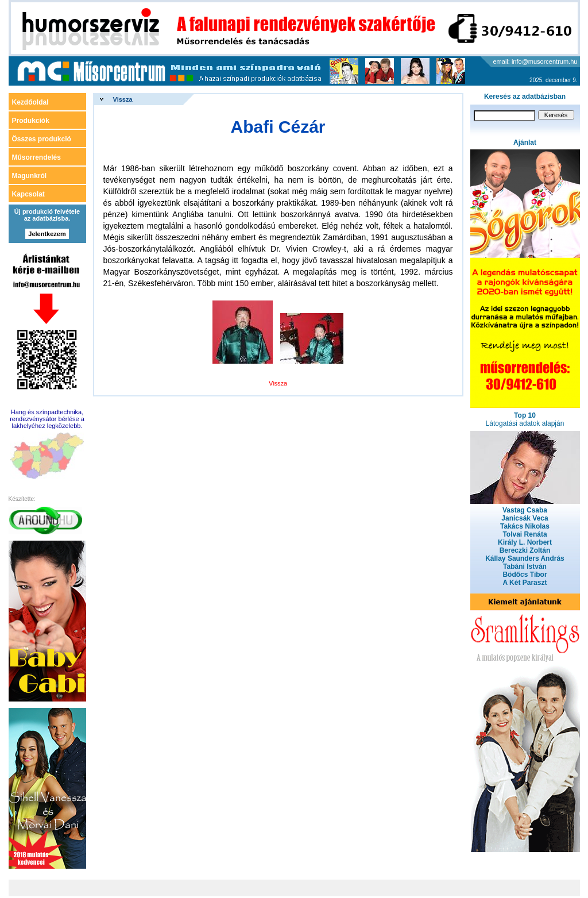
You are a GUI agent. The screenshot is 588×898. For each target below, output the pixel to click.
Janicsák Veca (525, 518)
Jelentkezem (47, 234)
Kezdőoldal (30, 102)
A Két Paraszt (525, 583)
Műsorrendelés (36, 157)
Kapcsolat (28, 194)
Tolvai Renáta (525, 534)
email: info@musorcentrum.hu (535, 61)
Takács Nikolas (525, 526)
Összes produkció (42, 139)
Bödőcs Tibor (525, 575)
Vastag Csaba (525, 510)
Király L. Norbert (525, 542)
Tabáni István (525, 566)
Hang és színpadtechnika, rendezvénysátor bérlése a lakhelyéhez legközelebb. (47, 419)
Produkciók (31, 121)
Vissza (123, 99)
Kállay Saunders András (525, 558)
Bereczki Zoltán (525, 550)
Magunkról (30, 176)
